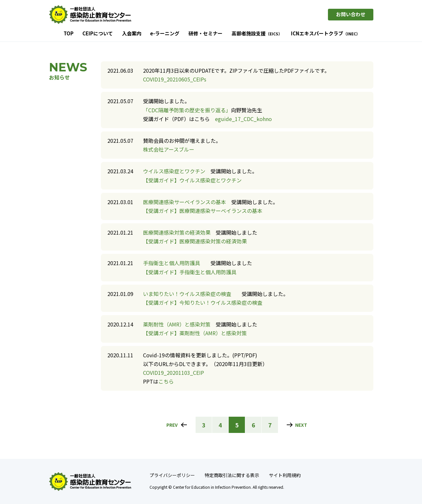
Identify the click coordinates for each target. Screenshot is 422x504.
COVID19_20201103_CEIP (174, 373)
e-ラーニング (165, 34)
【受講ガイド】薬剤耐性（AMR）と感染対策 (195, 333)
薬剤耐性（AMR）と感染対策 (177, 324)
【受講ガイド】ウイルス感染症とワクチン (192, 180)
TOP (69, 34)
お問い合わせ (351, 14)
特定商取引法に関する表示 (232, 475)
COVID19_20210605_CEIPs (175, 79)
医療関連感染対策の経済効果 (177, 232)
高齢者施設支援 (257, 34)
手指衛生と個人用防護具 (172, 263)
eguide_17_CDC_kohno (243, 119)
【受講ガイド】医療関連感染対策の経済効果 (195, 241)
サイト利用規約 (285, 475)
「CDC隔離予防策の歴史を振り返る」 (187, 110)
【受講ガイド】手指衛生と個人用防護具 (190, 272)
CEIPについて (98, 34)
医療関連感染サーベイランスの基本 (185, 202)
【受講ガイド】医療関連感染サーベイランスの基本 (203, 211)
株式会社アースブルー (169, 149)
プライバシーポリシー (172, 475)
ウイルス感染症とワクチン (174, 171)
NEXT (301, 425)
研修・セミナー (205, 34)
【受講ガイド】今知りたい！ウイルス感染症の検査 (203, 302)
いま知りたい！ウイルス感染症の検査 (187, 294)
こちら (166, 381)
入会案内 (132, 34)
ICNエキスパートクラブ (326, 34)
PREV (172, 425)
